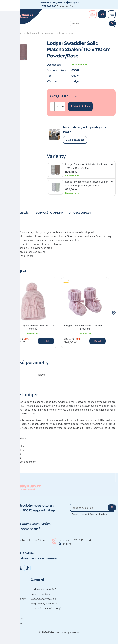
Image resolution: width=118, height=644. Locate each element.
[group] (33, 313)
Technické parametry (49, 213)
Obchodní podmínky (14, 599)
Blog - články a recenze (44, 604)
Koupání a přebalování (24, 33)
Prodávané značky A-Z (43, 589)
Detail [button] (46, 341)
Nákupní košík (102, 14)
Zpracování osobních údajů (46, 608)
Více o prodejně (75, 140)
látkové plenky (65, 33)
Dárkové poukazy (40, 594)
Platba (6, 608)
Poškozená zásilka (13, 618)
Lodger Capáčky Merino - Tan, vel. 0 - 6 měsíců (85, 327)
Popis (6, 213)
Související (22, 213)
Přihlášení (93, 14)
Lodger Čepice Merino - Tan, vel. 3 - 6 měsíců (33, 327)
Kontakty (7, 589)
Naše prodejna (11, 594)
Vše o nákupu (10, 613)
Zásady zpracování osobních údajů (89, 514)
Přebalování (47, 33)
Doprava (7, 604)
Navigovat (74, 3)
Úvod (5, 33)
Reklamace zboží (12, 623)
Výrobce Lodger (80, 213)
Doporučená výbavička (43, 599)
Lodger (76, 81)
